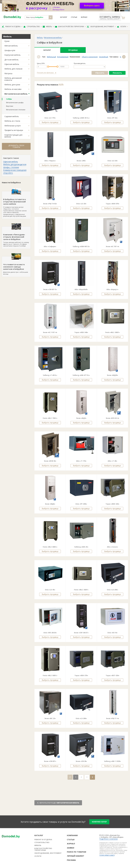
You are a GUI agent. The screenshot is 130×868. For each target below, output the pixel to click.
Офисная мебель (12, 64)
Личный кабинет (76, 856)
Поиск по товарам (76, 852)
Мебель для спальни (13, 69)
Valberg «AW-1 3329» (112, 761)
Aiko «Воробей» (81, 289)
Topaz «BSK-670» (113, 204)
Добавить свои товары (16, 146)
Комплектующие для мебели (13, 136)
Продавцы (73, 50)
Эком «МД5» (50, 504)
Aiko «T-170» (81, 461)
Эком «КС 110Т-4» (50, 332)
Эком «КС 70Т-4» (112, 246)
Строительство (33, 27)
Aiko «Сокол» (113, 547)
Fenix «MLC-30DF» (112, 332)
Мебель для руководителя (15, 164)
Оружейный (104, 57)
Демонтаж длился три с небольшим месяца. (16, 266)
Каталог (64, 17)
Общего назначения (90, 57)
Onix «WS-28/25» (50, 633)
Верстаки (10, 106)
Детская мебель (11, 60)
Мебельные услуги (13, 126)
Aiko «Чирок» (50, 161)
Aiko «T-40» (112, 461)
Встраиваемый (63, 57)
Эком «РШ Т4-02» (50, 204)
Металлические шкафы (15, 103)
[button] (39, 57)
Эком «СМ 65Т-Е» (50, 289)
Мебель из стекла (12, 121)
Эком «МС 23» (50, 718)
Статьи (74, 17)
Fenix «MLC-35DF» (81, 590)
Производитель (80, 63)
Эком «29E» (81, 161)
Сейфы (9, 99)
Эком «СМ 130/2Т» (81, 633)
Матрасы (8, 73)
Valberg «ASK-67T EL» (81, 375)
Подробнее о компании (109, 839)
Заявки (71, 848)
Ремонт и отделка (12, 27)
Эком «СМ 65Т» (50, 761)
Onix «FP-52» (112, 118)
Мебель (48, 27)
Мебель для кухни (12, 85)
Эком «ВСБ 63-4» (112, 418)
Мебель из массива (13, 89)
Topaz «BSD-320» (112, 504)
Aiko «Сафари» (50, 246)
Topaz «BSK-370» (81, 675)
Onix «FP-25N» (81, 504)
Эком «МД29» (112, 375)
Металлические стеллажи (16, 110)
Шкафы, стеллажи (11, 167)
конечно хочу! (99, 822)
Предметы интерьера (14, 130)
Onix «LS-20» (113, 161)
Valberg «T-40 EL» (50, 375)
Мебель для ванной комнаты (13, 79)
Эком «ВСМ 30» (50, 461)
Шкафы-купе (10, 50)
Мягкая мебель (11, 46)
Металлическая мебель (16, 94)
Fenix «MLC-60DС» (50, 547)
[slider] (48, 67)
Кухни (7, 41)
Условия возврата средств (107, 855)
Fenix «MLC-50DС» (50, 675)
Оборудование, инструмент (101, 27)
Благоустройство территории (70, 27)
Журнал (84, 17)
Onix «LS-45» (50, 590)
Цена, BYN (41, 63)
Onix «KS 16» (112, 633)
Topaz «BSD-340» (81, 332)
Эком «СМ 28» (81, 761)
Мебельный (51, 57)
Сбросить (100, 73)
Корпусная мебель (13, 55)
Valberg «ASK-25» (81, 547)
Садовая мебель (12, 116)
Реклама (71, 860)
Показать (117, 73)
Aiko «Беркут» (112, 289)
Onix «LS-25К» (113, 590)
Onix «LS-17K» (50, 118)
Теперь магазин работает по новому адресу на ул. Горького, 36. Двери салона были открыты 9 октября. (16, 237)
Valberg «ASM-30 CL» (81, 118)
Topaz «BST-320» (113, 675)
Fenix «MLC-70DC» (50, 418)
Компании (72, 835)
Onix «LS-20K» (81, 718)
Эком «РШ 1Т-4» (113, 718)
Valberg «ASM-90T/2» (81, 246)
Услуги (123, 27)
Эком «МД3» (81, 418)
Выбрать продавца (50, 122)
